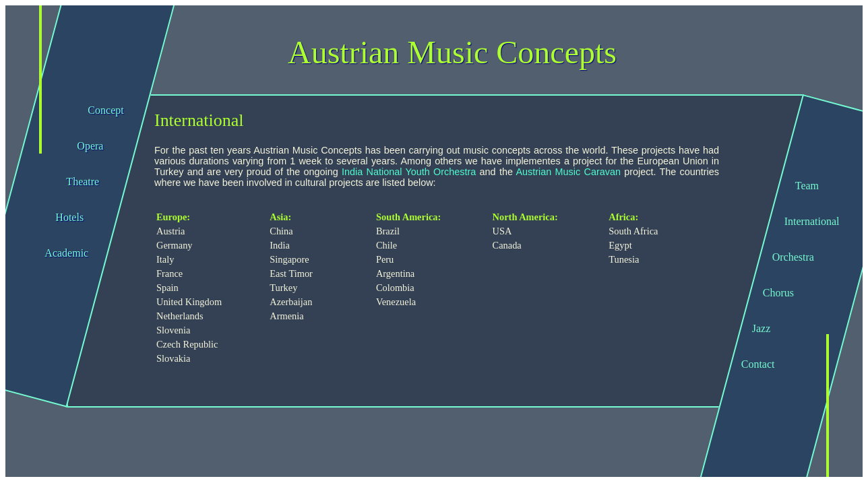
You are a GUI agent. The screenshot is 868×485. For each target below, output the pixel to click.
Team (807, 186)
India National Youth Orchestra (409, 172)
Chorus (778, 293)
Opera (90, 146)
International (812, 221)
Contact (758, 364)
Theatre (83, 182)
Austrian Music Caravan (568, 172)
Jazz (762, 328)
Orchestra (793, 257)
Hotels (69, 217)
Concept (105, 110)
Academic (66, 253)
